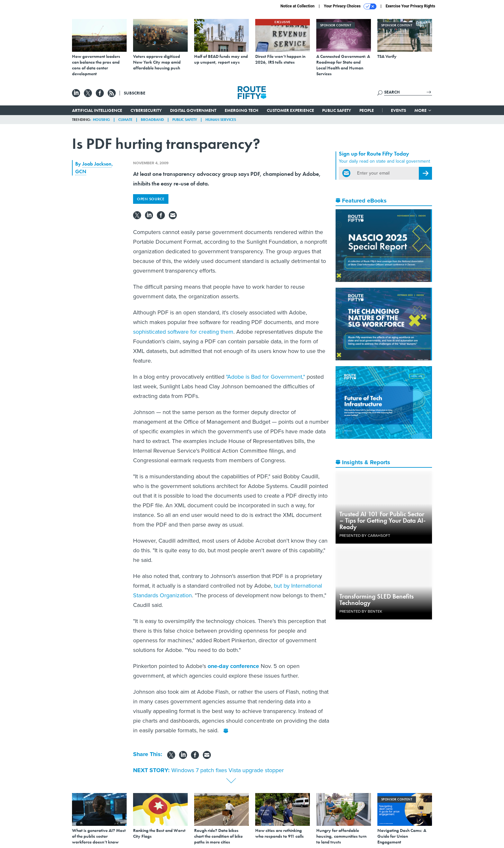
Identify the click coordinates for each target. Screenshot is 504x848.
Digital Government (193, 110)
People (367, 110)
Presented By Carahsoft (365, 536)
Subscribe (135, 93)
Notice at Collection (297, 6)
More (423, 110)
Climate (125, 120)
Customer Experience (290, 110)
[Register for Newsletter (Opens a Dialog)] (425, 173)
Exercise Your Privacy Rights (410, 6)
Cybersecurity (146, 110)
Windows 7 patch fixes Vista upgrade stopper (228, 770)
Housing (101, 120)
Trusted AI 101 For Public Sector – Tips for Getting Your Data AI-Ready (382, 520)
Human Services (221, 120)
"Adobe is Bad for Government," (265, 377)
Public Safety (337, 110)
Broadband (152, 120)
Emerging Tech (242, 110)
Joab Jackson (97, 164)
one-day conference (233, 666)
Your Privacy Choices (350, 6)
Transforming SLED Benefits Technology (377, 600)
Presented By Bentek (361, 611)
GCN (81, 171)
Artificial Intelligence (97, 110)
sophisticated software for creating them (183, 332)
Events (398, 110)
